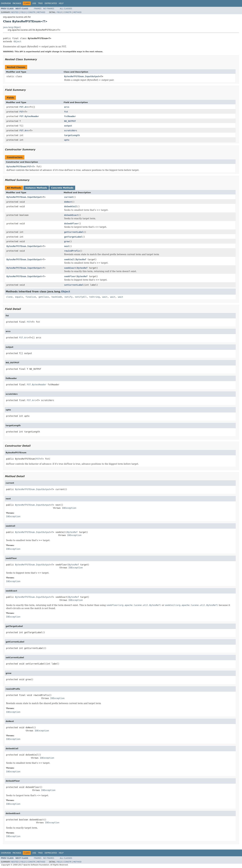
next (67, 246)
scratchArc (71, 130)
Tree (40, 3)
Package (17, 3)
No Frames (49, 9)
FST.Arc (24, 107)
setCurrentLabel (74, 285)
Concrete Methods (62, 188)
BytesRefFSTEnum (16, 167)
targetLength (72, 135)
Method (41, 12)
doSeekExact (71, 215)
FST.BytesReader (29, 116)
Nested (15, 12)
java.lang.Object (12, 27)
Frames (38, 9)
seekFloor (70, 276)
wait (105, 297)
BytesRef (81, 259)
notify (68, 297)
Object (17, 41)
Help (61, 3)
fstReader (70, 116)
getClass (44, 297)
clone (9, 297)
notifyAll (81, 297)
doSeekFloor (71, 224)
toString (95, 297)
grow (67, 241)
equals (19, 297)
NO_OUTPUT (70, 121)
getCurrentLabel (74, 232)
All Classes (66, 9)
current (69, 197)
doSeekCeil (71, 206)
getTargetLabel (73, 237)
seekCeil (69, 259)
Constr (31, 12)
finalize (31, 297)
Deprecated (51, 3)
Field (23, 12)
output (68, 126)
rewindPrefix (72, 251)
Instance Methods (36, 188)
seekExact (70, 268)
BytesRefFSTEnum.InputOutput (82, 76)
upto (67, 140)
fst (66, 112)
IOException (69, 508)
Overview (6, 3)
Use (34, 3)
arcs (67, 107)
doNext (68, 202)
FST (21, 112)
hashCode (57, 297)
